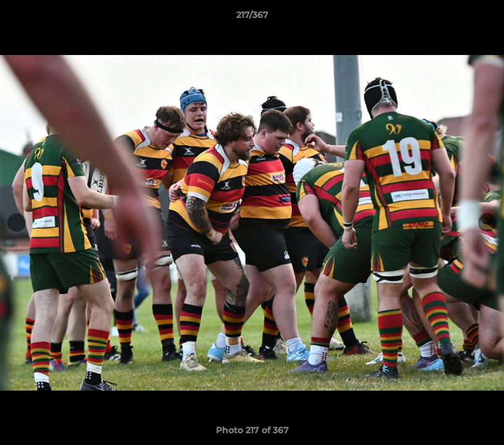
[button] (482, 18)
